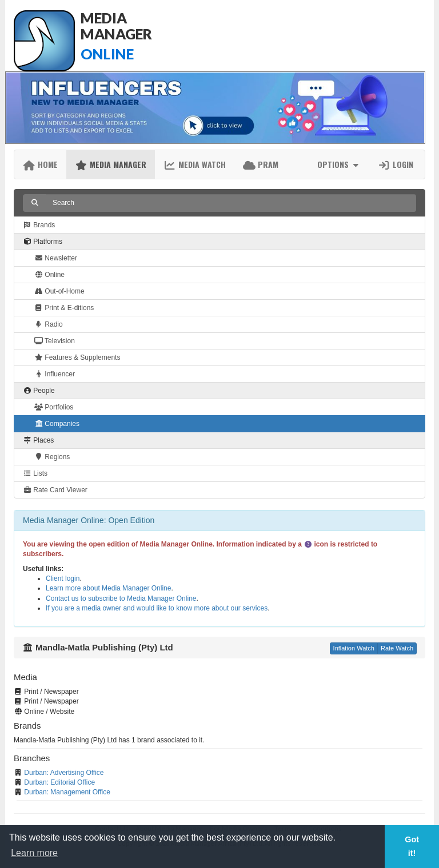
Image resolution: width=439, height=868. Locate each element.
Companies (57, 424)
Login (396, 164)
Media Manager (111, 164)
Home (40, 164)
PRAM (261, 164)
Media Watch (195, 164)
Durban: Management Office (67, 792)
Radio (49, 324)
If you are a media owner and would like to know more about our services (157, 608)
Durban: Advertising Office (64, 773)
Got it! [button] (412, 846)
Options (339, 164)
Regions (52, 457)
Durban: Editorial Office (59, 782)
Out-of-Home (59, 291)
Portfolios (54, 407)
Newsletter (56, 258)
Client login (63, 578)
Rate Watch (397, 648)
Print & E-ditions (64, 308)
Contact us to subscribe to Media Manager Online (121, 598)
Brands (39, 225)
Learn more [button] (34, 853)
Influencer (55, 374)
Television (55, 341)
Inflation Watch (354, 648)
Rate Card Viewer (55, 490)
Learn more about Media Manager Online (108, 588)
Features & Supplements (77, 357)
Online (49, 275)
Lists (35, 473)
